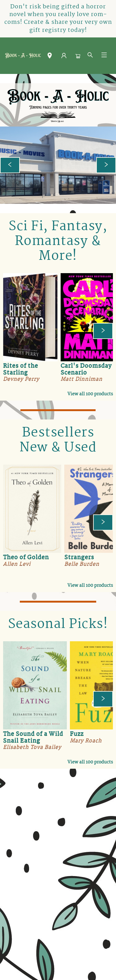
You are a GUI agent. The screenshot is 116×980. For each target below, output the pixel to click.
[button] (50, 57)
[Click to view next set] (103, 331)
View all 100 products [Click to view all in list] (90, 394)
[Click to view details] (30, 317)
